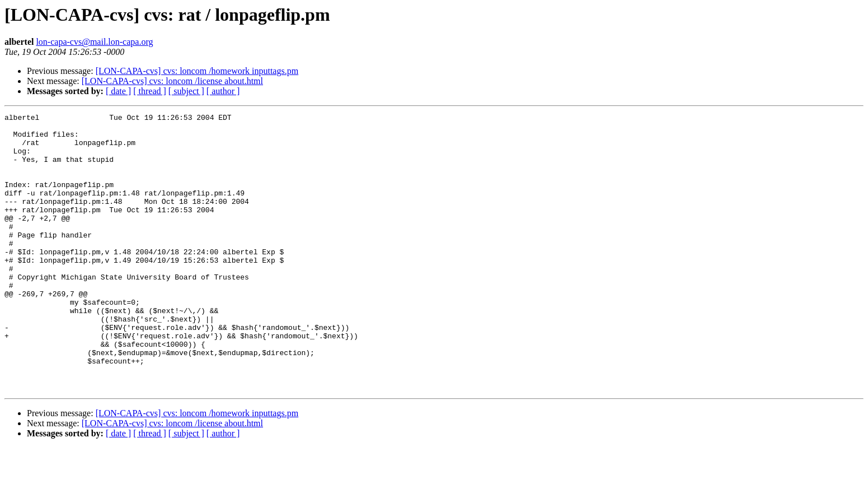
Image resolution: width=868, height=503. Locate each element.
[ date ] (118, 91)
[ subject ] (186, 91)
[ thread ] (150, 91)
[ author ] (223, 91)
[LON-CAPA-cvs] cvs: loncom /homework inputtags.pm (197, 71)
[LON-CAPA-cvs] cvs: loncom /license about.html (172, 81)
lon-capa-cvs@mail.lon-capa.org (94, 42)
